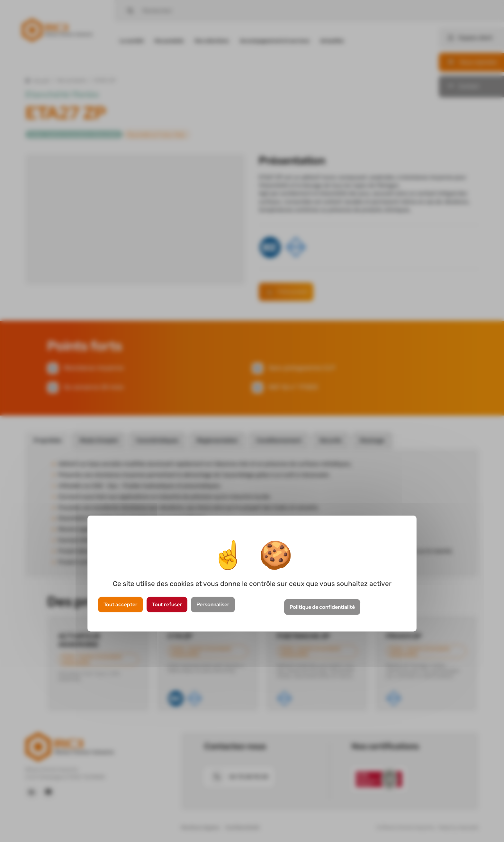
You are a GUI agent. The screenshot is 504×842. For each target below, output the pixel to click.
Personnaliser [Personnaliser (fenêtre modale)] (213, 604)
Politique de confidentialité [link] (322, 607)
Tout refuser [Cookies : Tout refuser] (167, 604)
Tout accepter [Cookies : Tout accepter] (121, 604)
